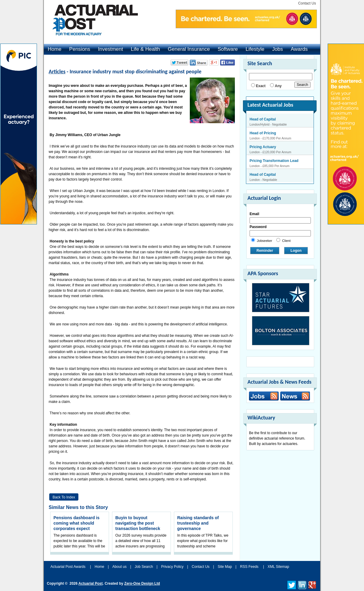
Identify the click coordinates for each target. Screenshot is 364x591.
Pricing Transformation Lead (274, 161)
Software (228, 49)
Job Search (144, 567)
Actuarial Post (91, 583)
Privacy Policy (172, 567)
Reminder (265, 251)
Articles (57, 72)
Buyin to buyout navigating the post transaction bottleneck (138, 523)
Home (55, 49)
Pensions (80, 49)
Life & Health (145, 49)
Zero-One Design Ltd (142, 583)
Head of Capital (263, 119)
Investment (110, 49)
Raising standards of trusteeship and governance (198, 523)
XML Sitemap (278, 567)
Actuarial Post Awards (68, 567)
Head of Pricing (263, 133)
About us (119, 567)
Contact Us (307, 3)
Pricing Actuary (263, 147)
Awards (299, 49)
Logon (296, 251)
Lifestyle (255, 49)
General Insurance (189, 49)
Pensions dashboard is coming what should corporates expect (76, 523)
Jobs (278, 49)
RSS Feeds (249, 567)
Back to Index (64, 497)
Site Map (225, 567)
